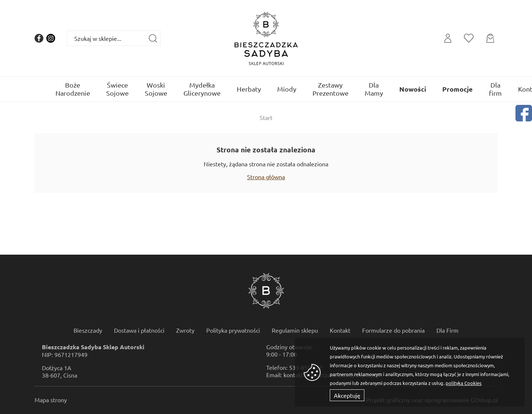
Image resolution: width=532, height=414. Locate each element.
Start (266, 117)
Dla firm (495, 89)
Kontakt (340, 330)
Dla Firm (447, 330)
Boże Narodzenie (73, 89)
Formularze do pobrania (393, 330)
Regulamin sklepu (295, 330)
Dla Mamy (374, 89)
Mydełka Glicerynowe (202, 89)
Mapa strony (51, 400)
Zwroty (185, 330)
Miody (287, 89)
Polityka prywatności (233, 330)
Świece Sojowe (117, 89)
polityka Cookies (464, 383)
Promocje (458, 89)
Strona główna (266, 177)
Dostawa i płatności (139, 330)
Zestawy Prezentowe (331, 89)
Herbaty (249, 89)
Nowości (413, 89)
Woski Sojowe (156, 89)
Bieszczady (88, 330)
